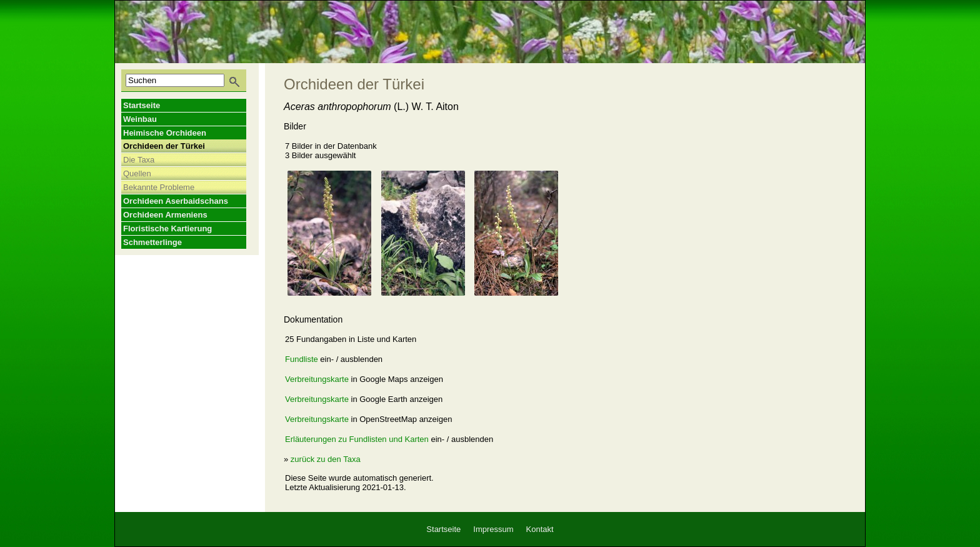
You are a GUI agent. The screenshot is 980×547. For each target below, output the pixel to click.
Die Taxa (139, 160)
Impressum (493, 529)
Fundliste (302, 359)
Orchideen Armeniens (165, 215)
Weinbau (140, 119)
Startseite (142, 105)
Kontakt (540, 529)
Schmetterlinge (152, 242)
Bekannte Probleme (159, 187)
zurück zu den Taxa (326, 459)
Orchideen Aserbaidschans (176, 201)
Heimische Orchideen (165, 133)
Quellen (137, 173)
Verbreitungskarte (317, 379)
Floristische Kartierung (167, 228)
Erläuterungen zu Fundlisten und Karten (357, 439)
